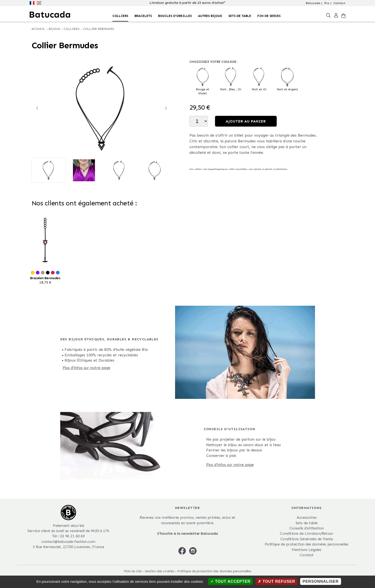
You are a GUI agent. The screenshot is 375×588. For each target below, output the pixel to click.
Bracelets (143, 16)
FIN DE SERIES (269, 16)
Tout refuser (276, 581)
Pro (327, 3)
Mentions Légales (306, 550)
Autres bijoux (210, 16)
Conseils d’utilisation (307, 528)
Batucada (313, 3)
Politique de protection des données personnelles (307, 544)
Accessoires (306, 517)
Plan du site (133, 571)
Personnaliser (321, 581)
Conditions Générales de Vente (307, 539)
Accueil (38, 29)
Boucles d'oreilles (175, 16)
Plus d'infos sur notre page (86, 368)
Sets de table (240, 16)
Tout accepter (231, 581)
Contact (339, 3)
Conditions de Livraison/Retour (306, 533)
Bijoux (55, 29)
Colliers (120, 16)
